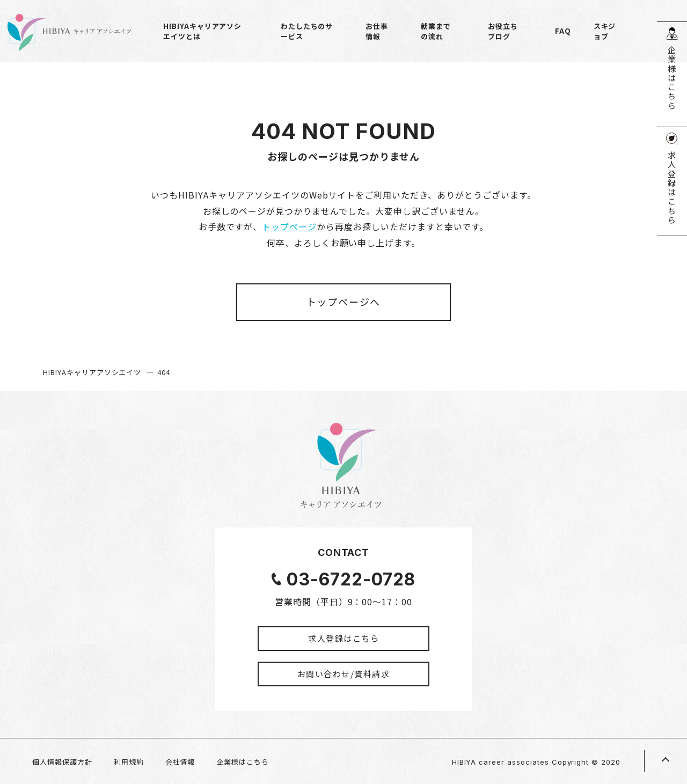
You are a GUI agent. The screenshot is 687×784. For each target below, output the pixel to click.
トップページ (289, 226)
